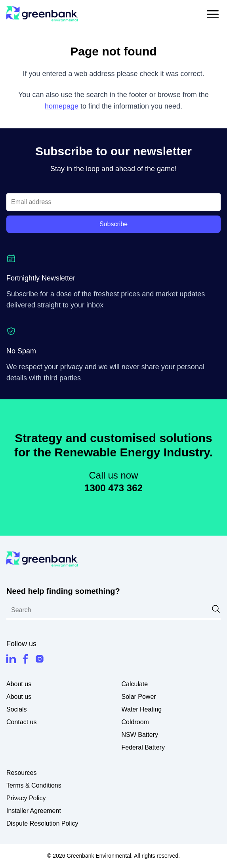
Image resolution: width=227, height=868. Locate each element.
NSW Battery (140, 735)
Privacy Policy (26, 798)
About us (19, 697)
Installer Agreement (34, 811)
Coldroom (135, 722)
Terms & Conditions (34, 785)
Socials (17, 709)
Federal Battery (143, 747)
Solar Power (139, 697)
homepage (62, 106)
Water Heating (142, 709)
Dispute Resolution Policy (42, 823)
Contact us (21, 722)
